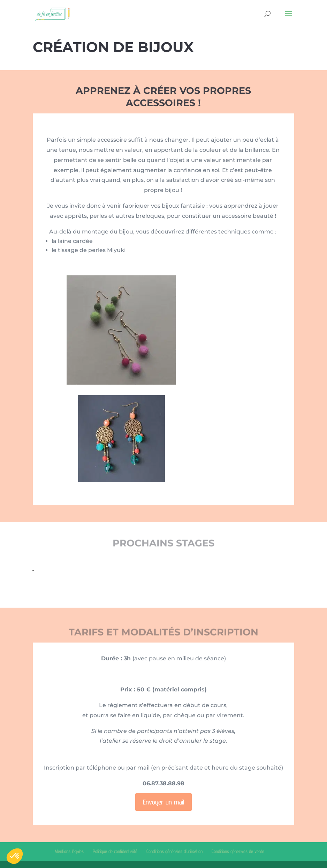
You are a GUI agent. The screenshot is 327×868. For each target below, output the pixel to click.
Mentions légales (69, 851)
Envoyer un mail (163, 802)
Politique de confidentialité (115, 851)
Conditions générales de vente (238, 851)
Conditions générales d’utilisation (174, 851)
